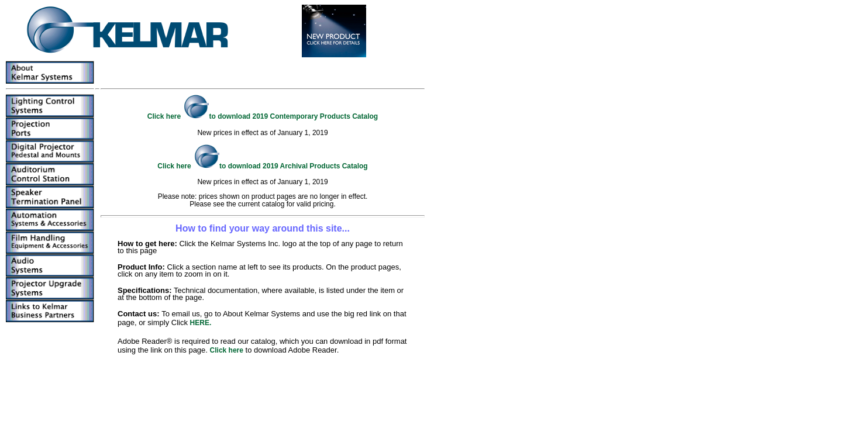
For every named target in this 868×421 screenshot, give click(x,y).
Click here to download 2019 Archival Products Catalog (262, 166)
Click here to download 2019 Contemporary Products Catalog (263, 116)
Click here (227, 350)
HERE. (201, 323)
